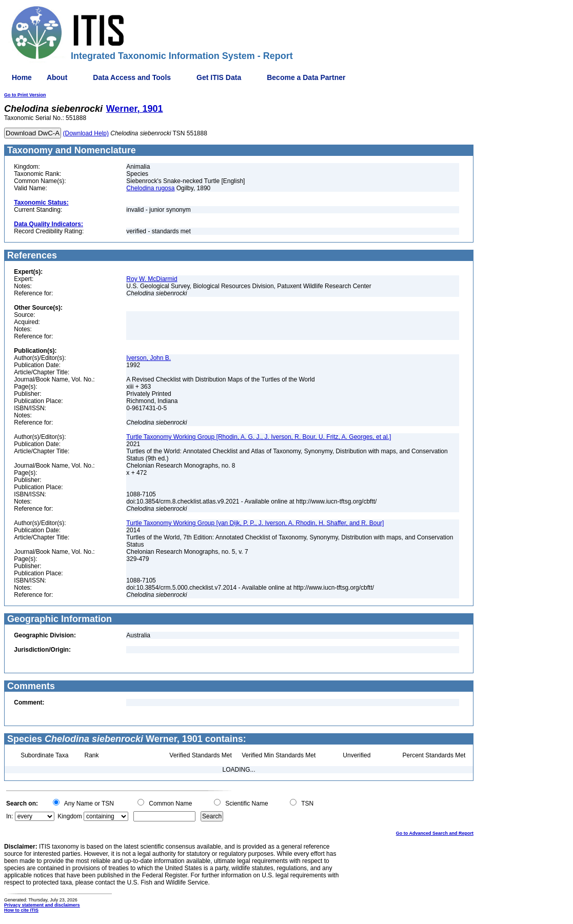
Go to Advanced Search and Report (435, 833)
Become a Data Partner (306, 77)
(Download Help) (86, 133)
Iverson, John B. (149, 358)
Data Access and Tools (132, 77)
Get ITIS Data (219, 77)
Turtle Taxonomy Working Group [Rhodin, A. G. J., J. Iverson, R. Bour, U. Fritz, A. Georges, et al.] (259, 437)
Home (22, 77)
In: (9, 816)
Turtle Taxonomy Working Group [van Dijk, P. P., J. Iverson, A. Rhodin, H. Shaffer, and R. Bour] (255, 523)
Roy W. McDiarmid (152, 279)
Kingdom (70, 816)
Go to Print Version (25, 95)
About (57, 77)
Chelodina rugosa (150, 188)
